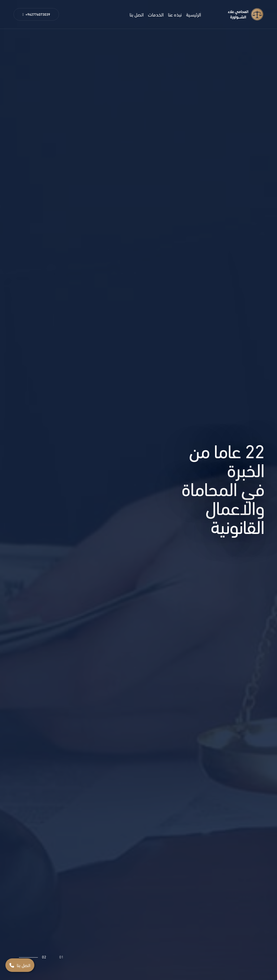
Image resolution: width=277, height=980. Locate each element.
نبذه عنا (175, 14)
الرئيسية (194, 14)
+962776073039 (36, 14)
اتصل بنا (137, 14)
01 (61, 957)
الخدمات (156, 14)
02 (44, 957)
